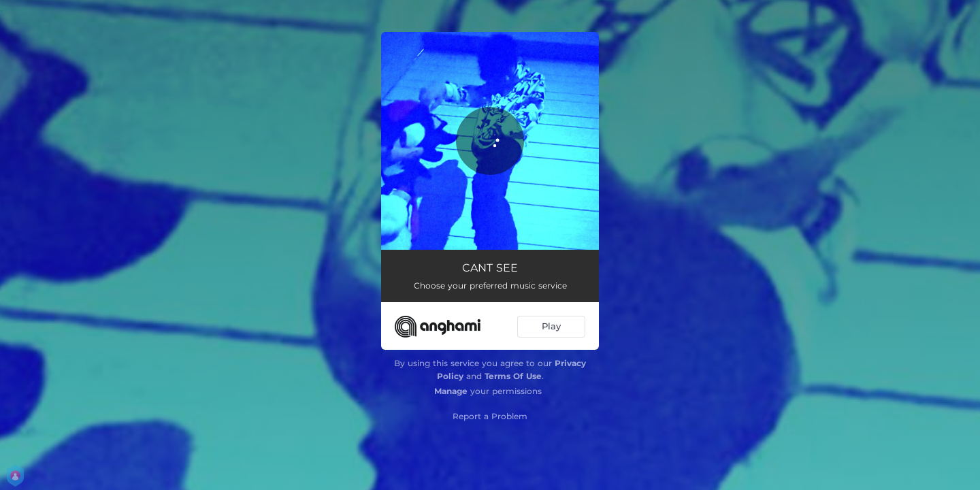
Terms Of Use (513, 376)
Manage (451, 391)
